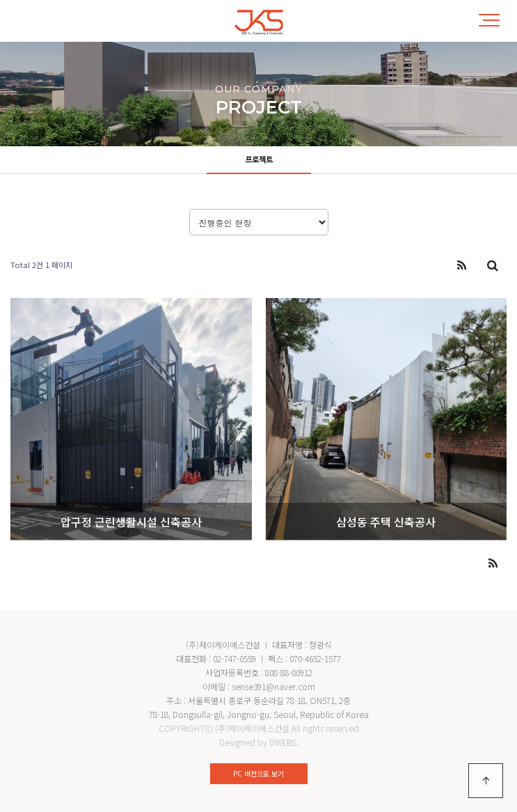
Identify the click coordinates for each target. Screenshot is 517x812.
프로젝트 (259, 160)
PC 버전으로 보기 (258, 773)
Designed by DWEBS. (259, 742)
